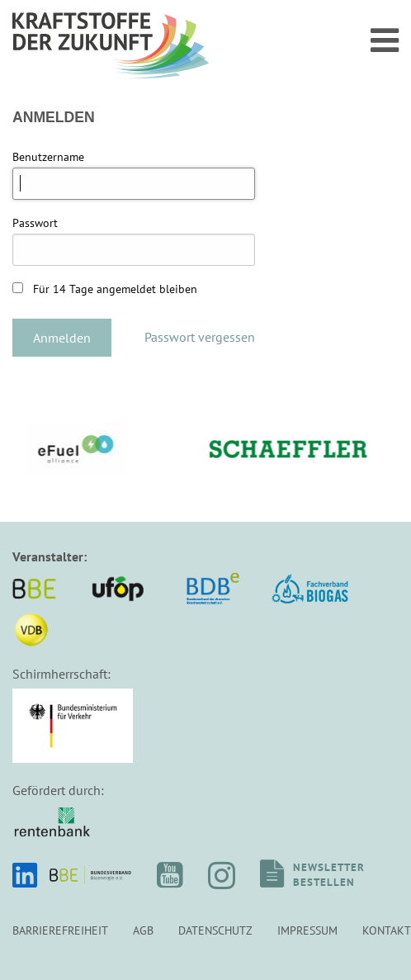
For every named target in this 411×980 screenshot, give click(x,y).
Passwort (35, 223)
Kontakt (387, 930)
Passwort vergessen (200, 337)
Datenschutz (215, 930)
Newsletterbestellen (329, 875)
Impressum (307, 930)
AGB (143, 930)
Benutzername (48, 157)
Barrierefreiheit (60, 930)
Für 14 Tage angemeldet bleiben (105, 289)
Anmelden (62, 338)
